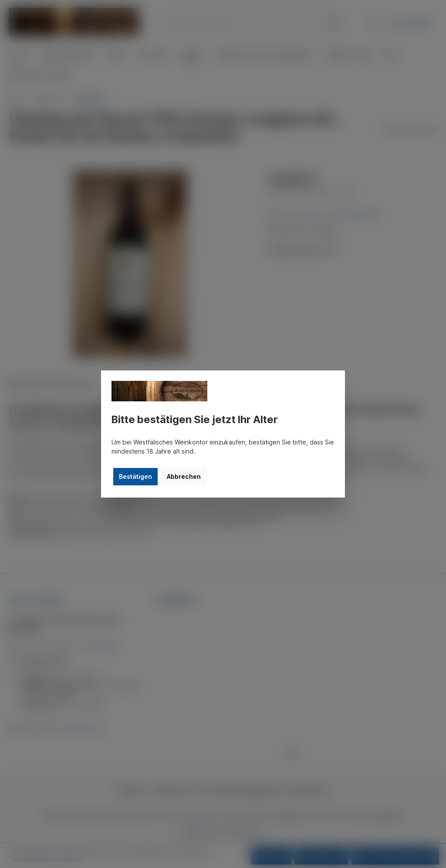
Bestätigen (135, 476)
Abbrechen (184, 476)
